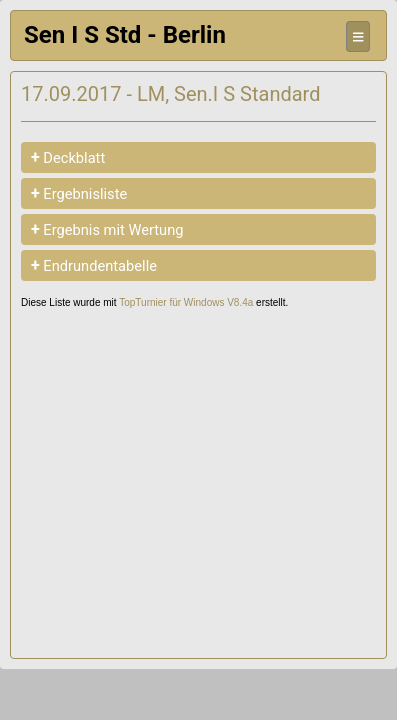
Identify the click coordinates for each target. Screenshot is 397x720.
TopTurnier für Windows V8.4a (186, 302)
